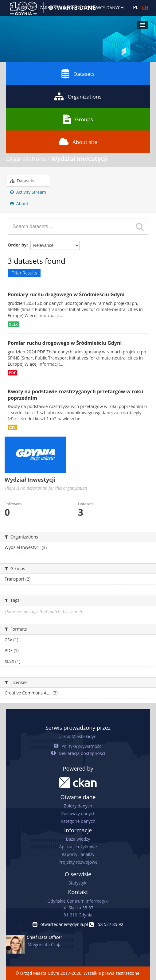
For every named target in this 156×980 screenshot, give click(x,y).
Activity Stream (28, 192)
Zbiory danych (78, 806)
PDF (12, 373)
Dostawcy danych (78, 813)
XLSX (13, 324)
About (19, 203)
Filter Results (24, 273)
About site (78, 142)
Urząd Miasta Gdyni (78, 736)
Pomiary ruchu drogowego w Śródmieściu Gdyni (66, 294)
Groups (78, 119)
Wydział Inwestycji (80, 159)
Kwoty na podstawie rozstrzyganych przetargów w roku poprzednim (76, 395)
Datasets (78, 74)
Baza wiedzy (78, 839)
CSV (12, 427)
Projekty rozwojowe (78, 862)
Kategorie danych (78, 821)
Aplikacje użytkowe (78, 847)
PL (136, 7)
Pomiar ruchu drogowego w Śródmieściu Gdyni (65, 343)
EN (145, 7)
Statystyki (78, 883)
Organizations (78, 96)
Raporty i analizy (78, 854)
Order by (17, 245)
